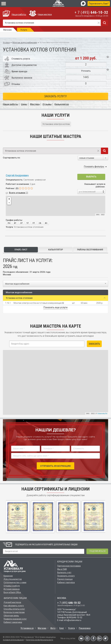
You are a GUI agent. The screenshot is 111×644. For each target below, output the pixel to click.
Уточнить (86, 71)
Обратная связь (11, 616)
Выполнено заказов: (22, 78)
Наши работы (19, 14)
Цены (24, 104)
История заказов (12, 589)
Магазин (42, 628)
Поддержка (85, 628)
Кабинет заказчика (13, 622)
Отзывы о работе (12, 586)
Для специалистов (13, 579)
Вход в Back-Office (12, 592)
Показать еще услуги (55, 307)
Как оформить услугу (14, 606)
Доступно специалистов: (24, 65)
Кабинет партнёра (66, 582)
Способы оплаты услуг (14, 609)
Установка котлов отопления (19, 298)
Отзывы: (16, 84)
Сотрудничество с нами (15, 582)
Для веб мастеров (12, 602)
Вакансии (8, 576)
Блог (62, 628)
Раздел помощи (65, 579)
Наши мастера (45, 14)
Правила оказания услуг (15, 619)
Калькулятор (62, 104)
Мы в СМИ (62, 569)
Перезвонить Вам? (99, 4)
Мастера (35, 104)
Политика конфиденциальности (39, 640)
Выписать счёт (64, 573)
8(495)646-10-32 (74, 617)
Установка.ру (27, 628)
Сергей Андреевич (17, 175)
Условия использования (13, 640)
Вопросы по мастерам (14, 612)
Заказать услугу (55, 96)
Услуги (6, 43)
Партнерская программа (69, 566)
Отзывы (47, 104)
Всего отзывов (19, 193)
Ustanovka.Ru (102, 414)
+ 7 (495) (91, 12)
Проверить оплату (66, 576)
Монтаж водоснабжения (25, 43)
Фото (53, 628)
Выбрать (91, 177)
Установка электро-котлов (56, 124)
